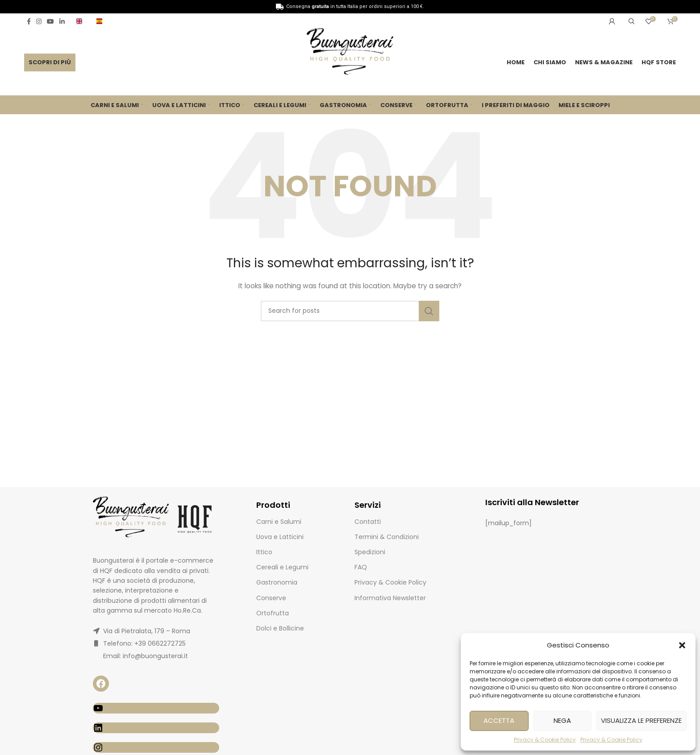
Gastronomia (277, 585)
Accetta (499, 720)
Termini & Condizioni (387, 539)
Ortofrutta (273, 615)
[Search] (630, 21)
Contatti (368, 523)
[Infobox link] (82, 21)
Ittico (264, 554)
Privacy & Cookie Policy (545, 740)
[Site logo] (350, 54)
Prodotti (273, 507)
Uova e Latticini (280, 539)
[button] (682, 645)
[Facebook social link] (29, 21)
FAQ (361, 569)
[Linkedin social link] (62, 21)
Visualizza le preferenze (641, 720)
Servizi (368, 507)
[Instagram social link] (39, 21)
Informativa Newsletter (390, 600)
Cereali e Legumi (282, 569)
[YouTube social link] (50, 21)
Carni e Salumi (279, 523)
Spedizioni (370, 554)
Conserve (271, 600)
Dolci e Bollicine (280, 631)
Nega (562, 720)
